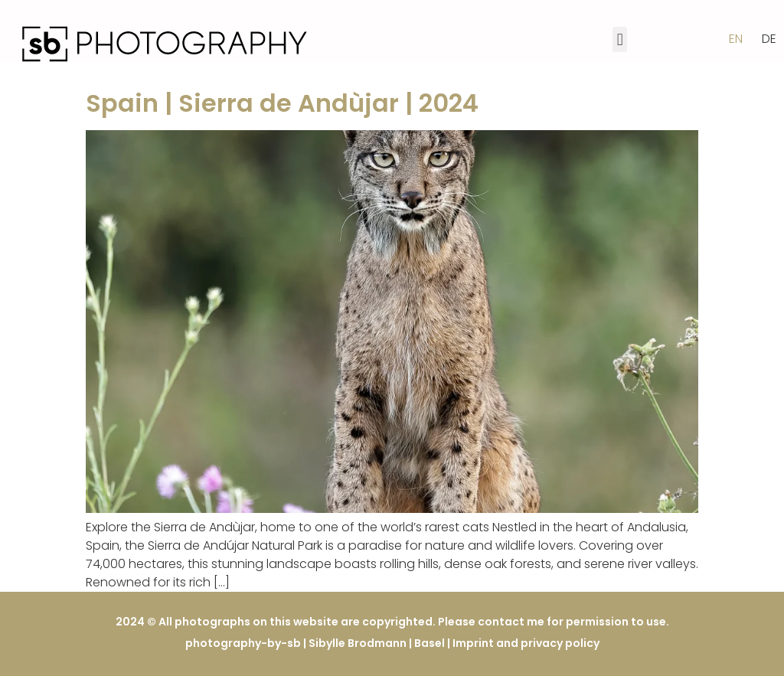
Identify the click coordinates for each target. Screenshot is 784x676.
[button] (620, 39)
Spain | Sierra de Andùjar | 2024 (282, 103)
